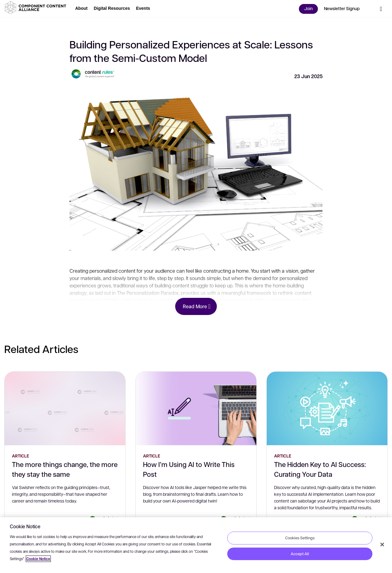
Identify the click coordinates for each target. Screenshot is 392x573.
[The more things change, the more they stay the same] (65, 408)
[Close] (382, 545)
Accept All (300, 554)
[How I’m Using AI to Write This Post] (196, 408)
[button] (37, 8)
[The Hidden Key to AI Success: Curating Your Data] (327, 408)
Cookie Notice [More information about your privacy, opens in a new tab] (38, 559)
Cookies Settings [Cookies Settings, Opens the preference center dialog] (300, 538)
